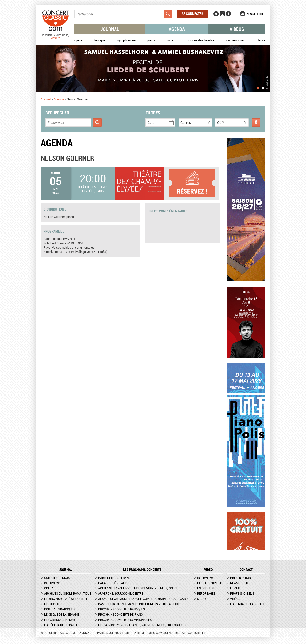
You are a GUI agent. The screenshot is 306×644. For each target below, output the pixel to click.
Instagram (222, 14)
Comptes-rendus (57, 578)
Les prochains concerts (142, 570)
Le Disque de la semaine (62, 614)
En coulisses (207, 588)
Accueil (46, 99)
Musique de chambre (200, 40)
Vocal (170, 40)
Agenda (177, 29)
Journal (110, 29)
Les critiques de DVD (60, 620)
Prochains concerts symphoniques (125, 620)
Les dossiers (54, 604)
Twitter (216, 14)
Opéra (78, 40)
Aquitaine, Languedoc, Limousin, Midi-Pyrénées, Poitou (138, 588)
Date (151, 122)
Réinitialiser (256, 122)
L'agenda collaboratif (248, 604)
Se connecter (192, 14)
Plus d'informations (194, 183)
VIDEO (208, 570)
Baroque (100, 40)
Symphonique (126, 40)
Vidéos (237, 29)
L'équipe (236, 588)
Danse (261, 40)
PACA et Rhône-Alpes (114, 583)
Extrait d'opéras (210, 583)
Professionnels (242, 593)
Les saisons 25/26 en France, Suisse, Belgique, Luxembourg (142, 625)
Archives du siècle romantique (68, 593)
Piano (151, 40)
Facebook (229, 14)
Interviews (52, 583)
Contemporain (236, 40)
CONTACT (246, 570)
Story (202, 599)
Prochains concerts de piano (120, 614)
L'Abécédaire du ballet (62, 625)
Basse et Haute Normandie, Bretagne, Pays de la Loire (139, 604)
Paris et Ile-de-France (115, 578)
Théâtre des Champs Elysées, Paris (93, 189)
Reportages (206, 593)
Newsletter (255, 14)
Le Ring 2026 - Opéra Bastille (66, 599)
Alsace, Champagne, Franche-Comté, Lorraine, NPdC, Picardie (144, 599)
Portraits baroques (60, 609)
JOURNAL (66, 570)
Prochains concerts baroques (122, 609)
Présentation (240, 578)
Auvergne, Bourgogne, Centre (121, 593)
